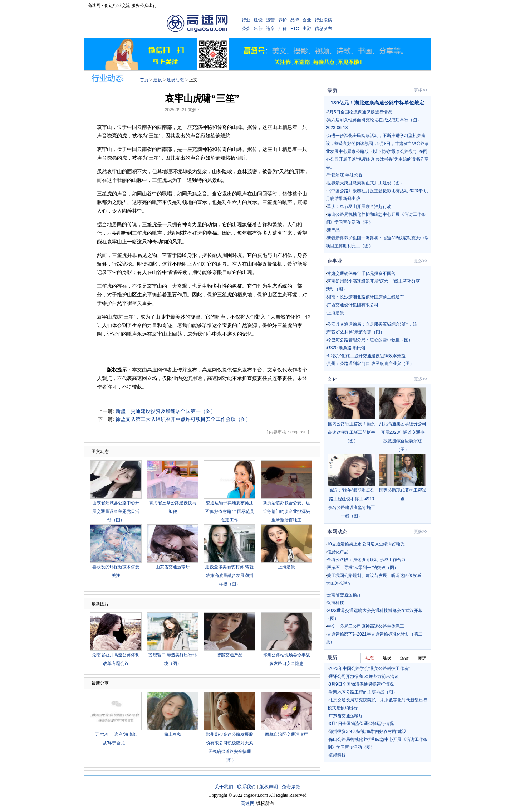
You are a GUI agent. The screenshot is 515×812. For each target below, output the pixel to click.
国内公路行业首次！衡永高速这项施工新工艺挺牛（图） (352, 432)
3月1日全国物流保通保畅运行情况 (361, 724)
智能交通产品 (230, 655)
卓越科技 (337, 755)
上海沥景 (286, 567)
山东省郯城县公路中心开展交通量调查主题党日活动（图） (116, 511)
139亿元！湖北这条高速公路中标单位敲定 (377, 103)
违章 (270, 29)
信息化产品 (338, 552)
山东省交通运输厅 (173, 567)
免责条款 (291, 787)
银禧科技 (335, 603)
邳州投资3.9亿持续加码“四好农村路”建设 (367, 731)
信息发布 (323, 29)
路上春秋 (173, 734)
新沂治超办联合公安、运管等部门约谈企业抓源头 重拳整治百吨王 (286, 511)
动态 (369, 658)
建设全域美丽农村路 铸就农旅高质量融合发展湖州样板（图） (229, 575)
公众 (246, 29)
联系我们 (246, 787)
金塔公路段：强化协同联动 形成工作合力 (366, 560)
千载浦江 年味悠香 (345, 175)
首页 (144, 80)
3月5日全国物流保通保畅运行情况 (359, 112)
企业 (307, 20)
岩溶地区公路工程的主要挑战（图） (363, 692)
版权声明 (269, 787)
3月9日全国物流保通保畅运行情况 (361, 684)
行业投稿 (323, 20)
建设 (258, 20)
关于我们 (224, 787)
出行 (258, 29)
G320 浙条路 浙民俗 (346, 348)
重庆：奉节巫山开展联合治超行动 (359, 206)
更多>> (421, 90)
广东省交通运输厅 (346, 716)
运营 (270, 20)
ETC (295, 29)
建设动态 (175, 80)
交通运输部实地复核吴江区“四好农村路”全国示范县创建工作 (230, 511)
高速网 (248, 803)
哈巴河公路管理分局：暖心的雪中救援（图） (370, 340)
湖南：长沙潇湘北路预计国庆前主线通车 (366, 297)
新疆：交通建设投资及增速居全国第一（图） (166, 411)
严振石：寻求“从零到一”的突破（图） (363, 568)
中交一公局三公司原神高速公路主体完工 (366, 626)
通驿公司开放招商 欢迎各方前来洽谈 (364, 676)
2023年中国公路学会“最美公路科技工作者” (369, 668)
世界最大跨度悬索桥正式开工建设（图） (366, 183)
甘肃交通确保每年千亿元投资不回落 (361, 273)
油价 (283, 29)
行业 (246, 20)
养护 (283, 20)
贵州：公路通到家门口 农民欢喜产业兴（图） (370, 364)
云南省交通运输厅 (344, 595)
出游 (307, 29)
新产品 (333, 230)
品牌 (295, 20)
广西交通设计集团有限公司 (353, 305)
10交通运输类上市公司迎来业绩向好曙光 (366, 544)
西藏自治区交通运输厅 (286, 734)
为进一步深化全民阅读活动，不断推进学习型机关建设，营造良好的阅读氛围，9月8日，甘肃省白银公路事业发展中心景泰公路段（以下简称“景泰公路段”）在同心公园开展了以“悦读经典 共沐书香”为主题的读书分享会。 (377, 151)
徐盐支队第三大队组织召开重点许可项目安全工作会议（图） (183, 419)
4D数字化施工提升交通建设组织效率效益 (366, 356)
